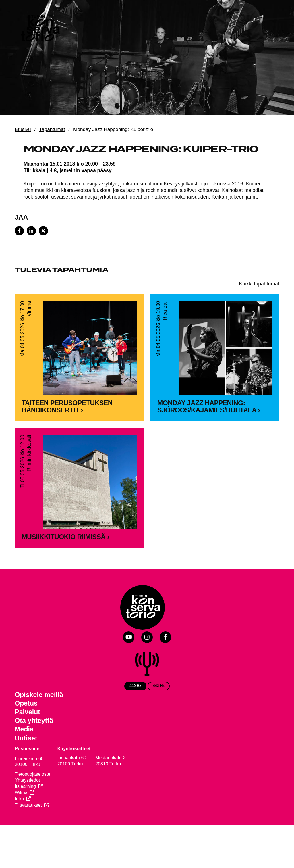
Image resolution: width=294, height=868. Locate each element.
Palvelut (27, 712)
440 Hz (135, 686)
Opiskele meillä (39, 695)
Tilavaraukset (28, 805)
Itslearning (25, 786)
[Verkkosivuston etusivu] (40, 29)
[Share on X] (43, 231)
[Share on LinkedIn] (31, 231)
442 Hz (159, 686)
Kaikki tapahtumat (259, 284)
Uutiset (26, 738)
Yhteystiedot (27, 780)
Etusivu (23, 129)
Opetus (26, 703)
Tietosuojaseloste (32, 774)
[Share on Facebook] (19, 231)
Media (24, 729)
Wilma (21, 793)
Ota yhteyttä (34, 721)
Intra (19, 799)
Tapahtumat (52, 129)
